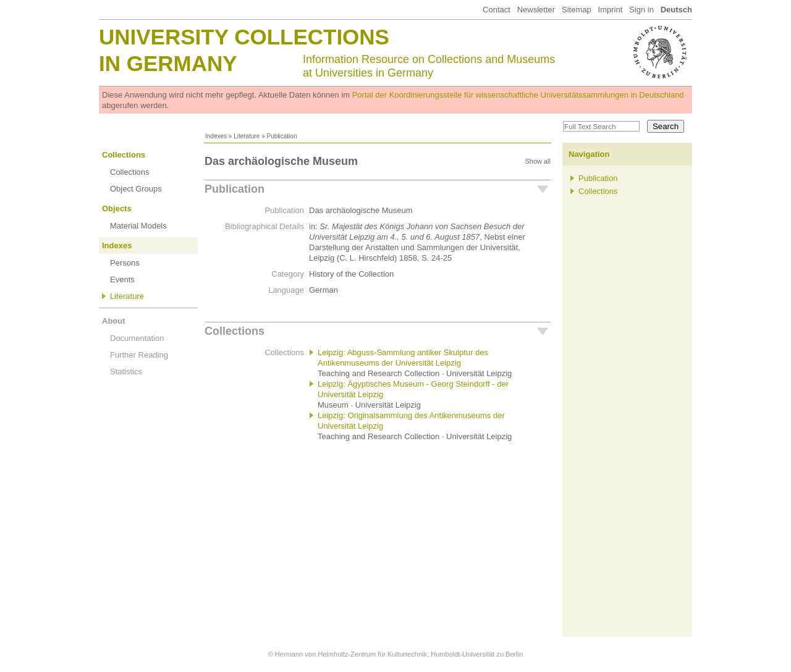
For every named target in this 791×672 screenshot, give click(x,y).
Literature (247, 136)
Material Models (138, 226)
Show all (538, 161)
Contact (497, 10)
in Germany (168, 63)
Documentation (137, 338)
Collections (124, 155)
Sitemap (577, 10)
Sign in (641, 10)
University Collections (244, 37)
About (114, 321)
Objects (117, 208)
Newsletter (536, 10)
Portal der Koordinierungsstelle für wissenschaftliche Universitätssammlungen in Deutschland (518, 95)
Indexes (216, 136)
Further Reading (139, 355)
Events (122, 279)
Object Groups (136, 189)
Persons (125, 263)
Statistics (126, 372)
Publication (235, 189)
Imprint (611, 10)
